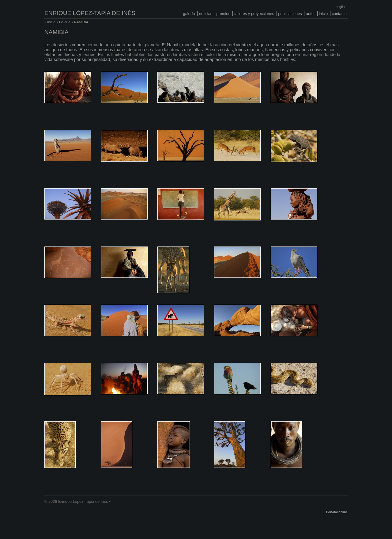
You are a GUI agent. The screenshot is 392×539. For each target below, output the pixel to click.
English (341, 7)
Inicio (323, 14)
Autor (310, 14)
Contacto (339, 14)
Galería (189, 14)
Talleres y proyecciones (254, 14)
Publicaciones (290, 14)
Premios (223, 14)
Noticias (206, 14)
